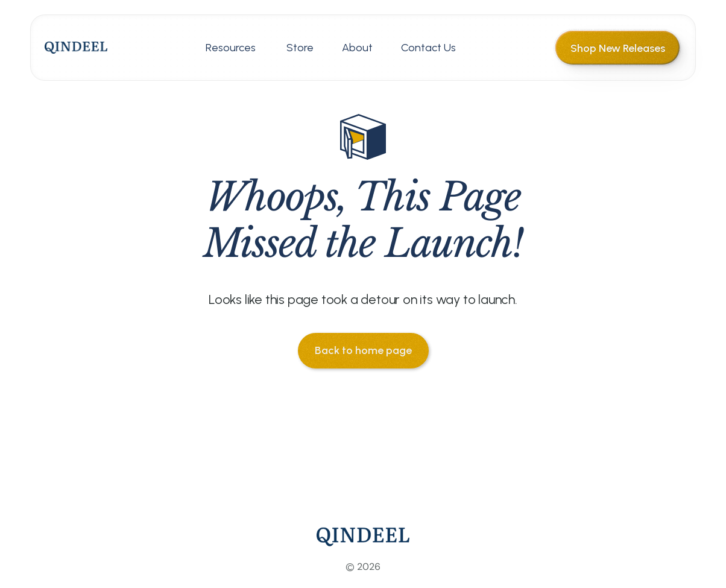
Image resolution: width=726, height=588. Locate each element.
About (357, 48)
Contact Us (428, 48)
